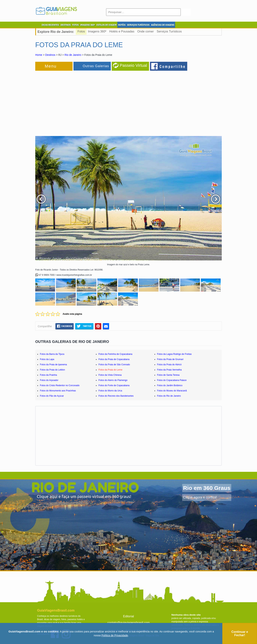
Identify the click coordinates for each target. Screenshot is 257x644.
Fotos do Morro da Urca (110, 391)
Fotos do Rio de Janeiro (169, 396)
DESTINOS (66, 25)
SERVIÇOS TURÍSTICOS (138, 25)
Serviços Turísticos (169, 31)
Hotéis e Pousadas (122, 31)
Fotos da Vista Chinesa (110, 375)
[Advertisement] (76, 101)
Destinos (50, 55)
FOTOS (75, 25)
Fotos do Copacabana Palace (172, 380)
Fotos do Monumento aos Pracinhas (58, 391)
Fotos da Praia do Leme (110, 370)
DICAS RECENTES (50, 25)
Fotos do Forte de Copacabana (114, 385)
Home (39, 55)
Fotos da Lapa (47, 359)
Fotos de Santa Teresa (168, 375)
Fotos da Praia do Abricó (169, 365)
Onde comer (145, 31)
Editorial (128, 616)
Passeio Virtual (133, 65)
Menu (51, 66)
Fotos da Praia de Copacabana (114, 359)
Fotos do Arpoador (49, 380)
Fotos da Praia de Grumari (170, 359)
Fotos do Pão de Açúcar (52, 396)
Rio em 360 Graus (207, 488)
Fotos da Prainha (48, 375)
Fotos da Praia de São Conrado (114, 365)
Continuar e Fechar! (240, 633)
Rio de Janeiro (73, 55)
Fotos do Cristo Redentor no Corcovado (60, 385)
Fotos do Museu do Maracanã (172, 391)
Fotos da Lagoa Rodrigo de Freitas (174, 354)
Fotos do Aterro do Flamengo (113, 380)
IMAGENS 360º (88, 25)
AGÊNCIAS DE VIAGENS (163, 25)
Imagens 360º (97, 31)
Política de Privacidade (115, 635)
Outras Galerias (96, 66)
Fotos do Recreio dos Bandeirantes (116, 396)
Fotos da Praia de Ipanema (53, 365)
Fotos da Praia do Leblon (52, 370)
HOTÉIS (122, 25)
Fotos (81, 31)
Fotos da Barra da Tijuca (52, 354)
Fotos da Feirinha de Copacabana (115, 354)
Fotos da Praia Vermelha (169, 370)
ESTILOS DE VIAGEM (106, 25)
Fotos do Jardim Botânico (170, 385)
